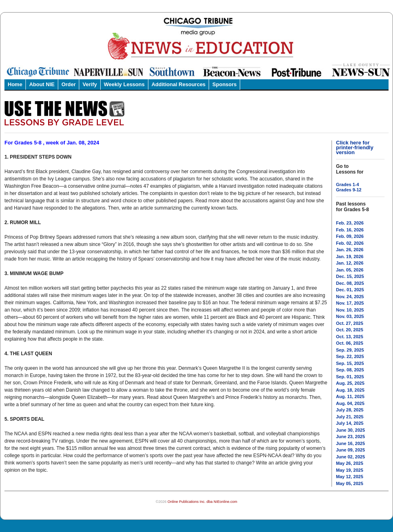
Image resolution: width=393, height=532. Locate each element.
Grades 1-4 (348, 184)
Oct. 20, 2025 (350, 330)
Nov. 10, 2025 (350, 310)
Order (69, 84)
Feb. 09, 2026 (350, 236)
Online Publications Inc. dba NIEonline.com (202, 502)
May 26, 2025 (350, 463)
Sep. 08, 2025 (350, 370)
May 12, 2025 (350, 477)
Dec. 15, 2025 (350, 276)
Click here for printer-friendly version (355, 147)
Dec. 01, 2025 (350, 290)
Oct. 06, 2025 (350, 343)
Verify (90, 84)
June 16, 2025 (351, 443)
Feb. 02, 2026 (350, 243)
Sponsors (224, 84)
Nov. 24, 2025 (350, 297)
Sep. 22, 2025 (350, 356)
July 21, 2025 (350, 417)
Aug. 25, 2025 (350, 383)
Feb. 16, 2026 (350, 230)
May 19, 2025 (350, 470)
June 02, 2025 (351, 457)
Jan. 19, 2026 (350, 256)
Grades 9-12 (349, 190)
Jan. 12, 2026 (350, 263)
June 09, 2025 (351, 450)
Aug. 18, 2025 (350, 390)
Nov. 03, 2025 (350, 316)
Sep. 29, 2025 (350, 350)
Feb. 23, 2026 (350, 223)
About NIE (42, 84)
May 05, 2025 (350, 483)
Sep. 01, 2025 (350, 377)
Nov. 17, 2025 (350, 303)
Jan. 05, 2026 (350, 270)
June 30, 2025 (351, 430)
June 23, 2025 (351, 437)
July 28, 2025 (350, 410)
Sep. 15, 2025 (350, 363)
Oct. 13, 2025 (350, 337)
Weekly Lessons (124, 84)
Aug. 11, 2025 (350, 396)
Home (15, 84)
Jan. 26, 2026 (350, 250)
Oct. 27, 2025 (350, 323)
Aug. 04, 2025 (350, 403)
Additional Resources (179, 84)
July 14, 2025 (350, 423)
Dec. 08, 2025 (350, 283)
